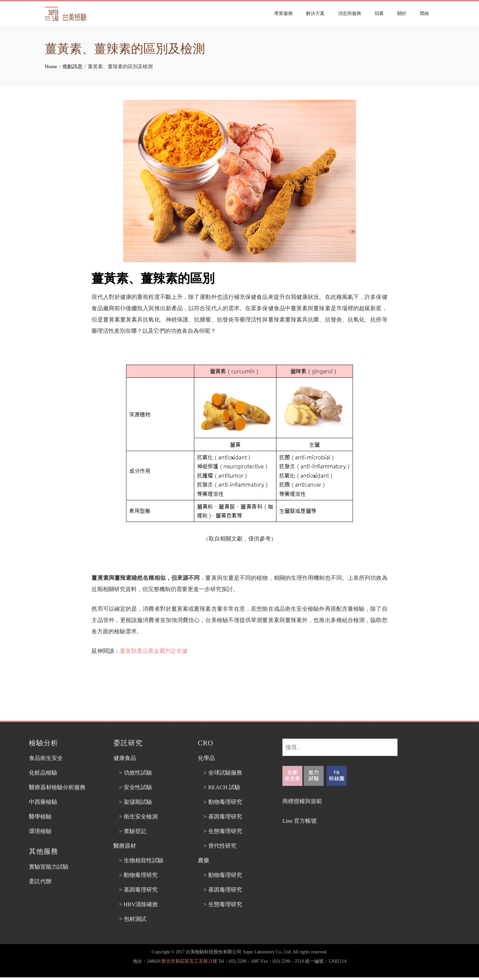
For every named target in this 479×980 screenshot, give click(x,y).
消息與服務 (350, 13)
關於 (402, 13)
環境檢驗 (40, 831)
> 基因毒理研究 (136, 890)
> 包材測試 (130, 919)
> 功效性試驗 (133, 773)
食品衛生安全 (46, 758)
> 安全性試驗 (133, 787)
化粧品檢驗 (43, 773)
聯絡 (424, 13)
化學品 (206, 758)
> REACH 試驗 (219, 787)
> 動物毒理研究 (136, 875)
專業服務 (283, 13)
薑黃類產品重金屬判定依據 (154, 651)
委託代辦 (40, 881)
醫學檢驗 (40, 817)
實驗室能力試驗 (49, 867)
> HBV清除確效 (136, 904)
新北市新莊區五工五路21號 (189, 961)
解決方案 (315, 13)
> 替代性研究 (217, 846)
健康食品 (125, 758)
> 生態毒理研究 (220, 831)
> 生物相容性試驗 (138, 860)
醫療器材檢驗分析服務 (57, 787)
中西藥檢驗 (43, 802)
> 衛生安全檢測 (136, 817)
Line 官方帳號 (300, 821)
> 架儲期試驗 (133, 802)
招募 (379, 13)
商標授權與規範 (302, 801)
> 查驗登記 (130, 831)
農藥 (204, 860)
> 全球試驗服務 (220, 773)
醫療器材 (125, 846)
